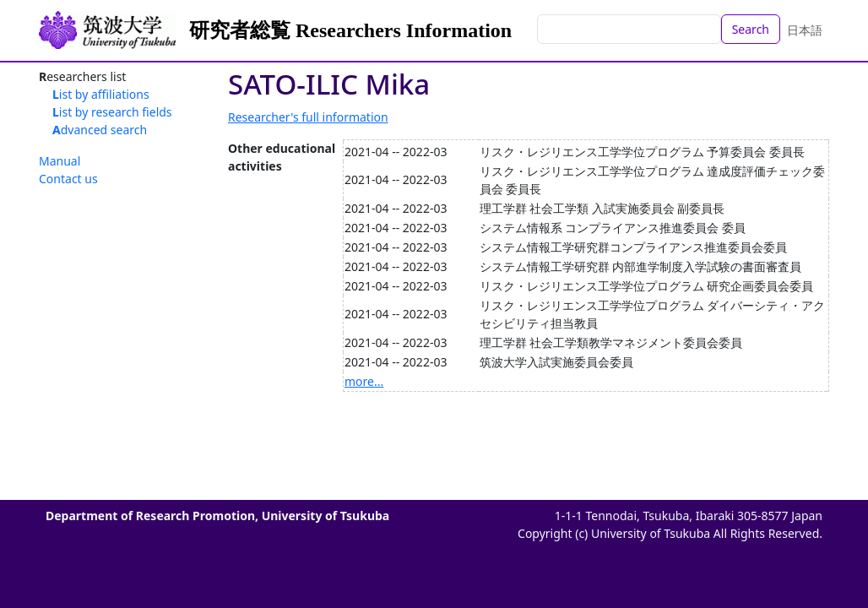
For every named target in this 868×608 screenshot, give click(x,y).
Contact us (68, 179)
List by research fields (112, 112)
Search (751, 29)
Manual (60, 161)
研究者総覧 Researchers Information (350, 30)
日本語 (805, 30)
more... (364, 381)
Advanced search (100, 130)
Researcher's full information (308, 117)
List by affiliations (101, 94)
